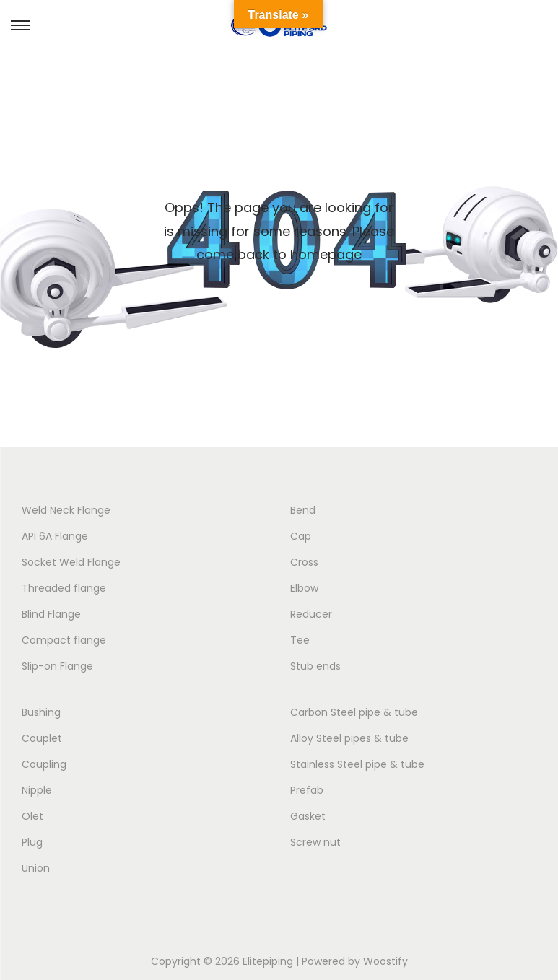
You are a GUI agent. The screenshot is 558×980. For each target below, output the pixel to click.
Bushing (41, 712)
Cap (301, 536)
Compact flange (64, 640)
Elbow (304, 588)
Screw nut (315, 842)
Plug (32, 842)
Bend (303, 510)
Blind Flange (51, 614)
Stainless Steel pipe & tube (357, 764)
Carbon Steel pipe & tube (354, 712)
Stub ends (315, 666)
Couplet (42, 738)
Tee (300, 640)
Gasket (308, 816)
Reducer (311, 614)
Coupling (44, 764)
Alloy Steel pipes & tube (349, 738)
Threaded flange (64, 588)
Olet (32, 816)
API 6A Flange (55, 536)
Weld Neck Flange (66, 510)
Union (36, 868)
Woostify (385, 961)
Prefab (307, 790)
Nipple (37, 790)
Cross (304, 562)
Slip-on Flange (57, 666)
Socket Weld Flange (71, 562)
